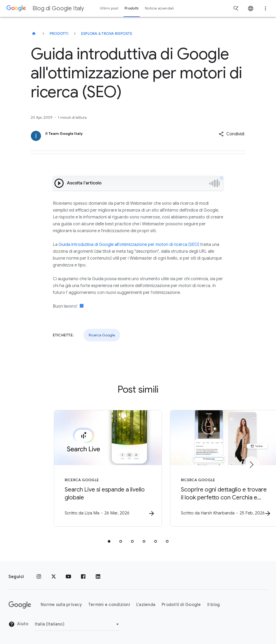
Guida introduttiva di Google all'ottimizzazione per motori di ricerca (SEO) (129, 245)
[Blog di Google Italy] (34, 34)
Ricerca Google (102, 335)
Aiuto (18, 624)
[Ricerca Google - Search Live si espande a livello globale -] (69, 469)
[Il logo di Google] (20, 605)
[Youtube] (68, 577)
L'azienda (146, 605)
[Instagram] (39, 577)
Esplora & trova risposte (107, 34)
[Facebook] (83, 577)
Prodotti (59, 34)
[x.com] (54, 577)
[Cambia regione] (78, 624)
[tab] (109, 542)
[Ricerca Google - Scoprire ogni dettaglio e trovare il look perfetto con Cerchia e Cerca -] (207, 469)
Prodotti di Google (181, 605)
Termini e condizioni (109, 605)
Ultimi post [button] (109, 8)
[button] (231, 134)
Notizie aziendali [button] (159, 8)
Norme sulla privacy (61, 605)
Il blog (214, 605)
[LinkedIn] (98, 577)
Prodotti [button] (132, 8)
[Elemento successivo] (251, 465)
